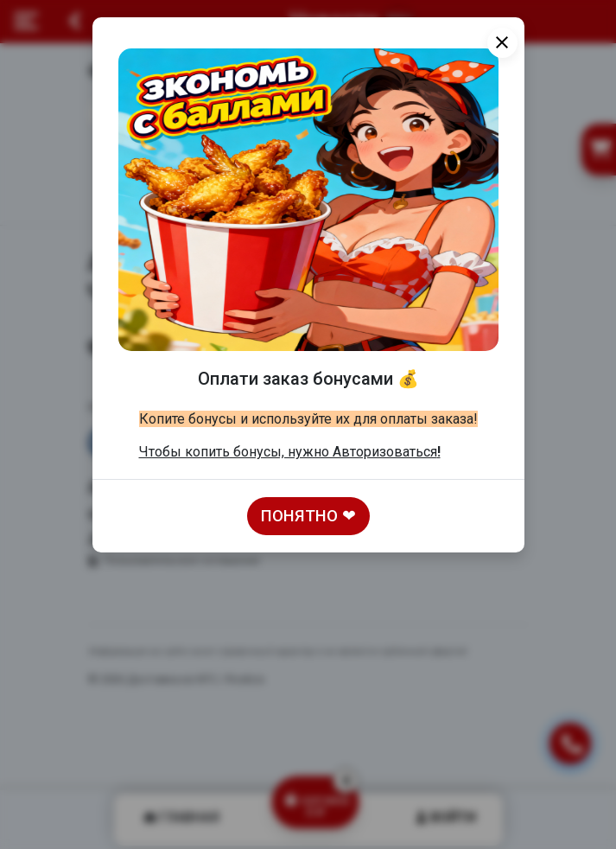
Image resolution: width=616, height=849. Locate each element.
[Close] (502, 43)
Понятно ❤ (308, 516)
